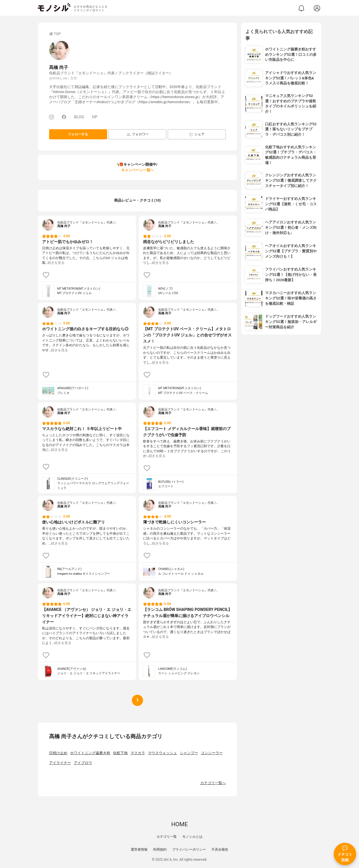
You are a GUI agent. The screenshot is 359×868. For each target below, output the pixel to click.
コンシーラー (212, 753)
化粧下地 (120, 753)
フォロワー (138, 134)
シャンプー (189, 753)
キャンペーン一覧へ (138, 170)
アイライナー (60, 763)
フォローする (78, 134)
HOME (179, 824)
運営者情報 (139, 849)
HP (95, 117)
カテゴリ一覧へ (213, 783)
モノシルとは (192, 837)
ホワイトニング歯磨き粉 (90, 753)
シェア (197, 134)
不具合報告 (220, 849)
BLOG (79, 117)
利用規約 (160, 849)
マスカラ (138, 753)
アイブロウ (83, 763)
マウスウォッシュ (162, 753)
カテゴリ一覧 (167, 837)
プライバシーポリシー (189, 849)
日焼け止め (58, 753)
